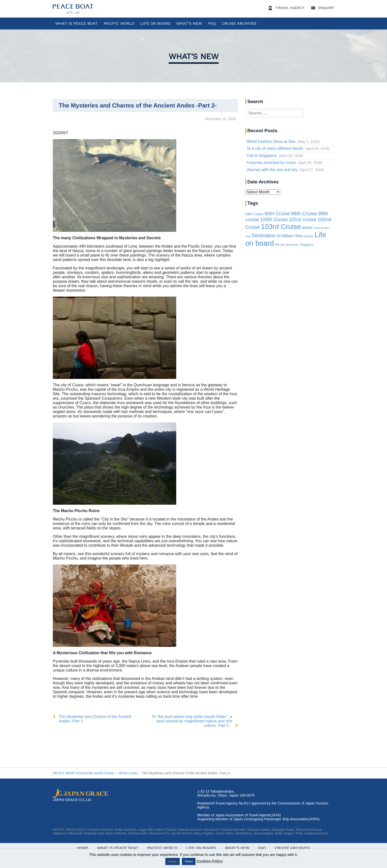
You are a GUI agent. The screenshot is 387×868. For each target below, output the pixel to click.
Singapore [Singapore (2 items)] (307, 245)
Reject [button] (189, 861)
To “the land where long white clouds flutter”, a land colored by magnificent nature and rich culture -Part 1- (192, 721)
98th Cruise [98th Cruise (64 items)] (304, 213)
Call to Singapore (262, 156)
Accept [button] (173, 861)
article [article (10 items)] (307, 228)
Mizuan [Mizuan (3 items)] (280, 245)
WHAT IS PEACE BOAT (77, 23)
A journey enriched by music (271, 163)
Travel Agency (286, 8)
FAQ (212, 23)
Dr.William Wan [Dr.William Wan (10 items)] (290, 236)
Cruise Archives (239, 23)
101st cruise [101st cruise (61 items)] (303, 219)
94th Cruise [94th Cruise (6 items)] (254, 214)
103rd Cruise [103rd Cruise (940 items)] (281, 226)
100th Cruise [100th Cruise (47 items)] (274, 219)
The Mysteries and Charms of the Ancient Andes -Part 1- (95, 719)
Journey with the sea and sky (272, 170)
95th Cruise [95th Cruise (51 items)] (277, 214)
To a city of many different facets (275, 148)
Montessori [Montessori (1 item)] (292, 245)
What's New (194, 56)
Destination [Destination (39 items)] (264, 236)
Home (83, 848)
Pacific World (119, 23)
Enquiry (322, 8)
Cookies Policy (210, 861)
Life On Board (155, 23)
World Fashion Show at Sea (271, 141)
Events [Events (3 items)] (309, 236)
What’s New (189, 23)
